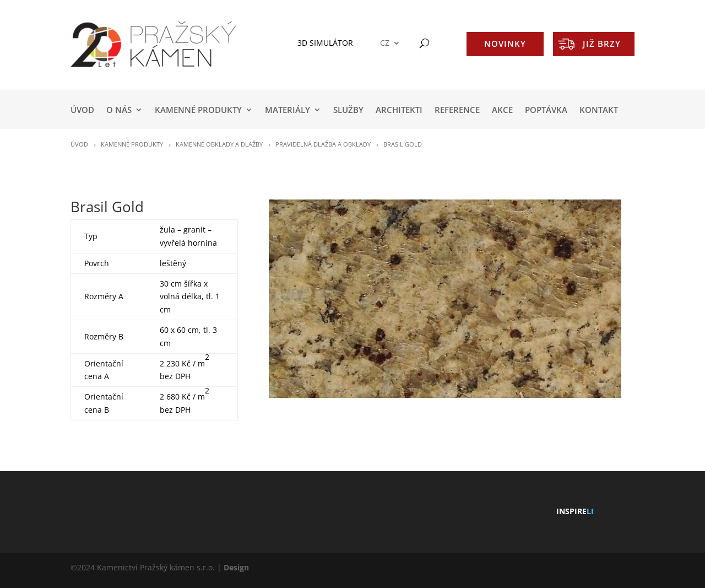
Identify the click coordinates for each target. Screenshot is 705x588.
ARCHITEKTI (399, 110)
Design (236, 567)
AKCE (502, 110)
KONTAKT (599, 110)
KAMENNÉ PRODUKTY (198, 110)
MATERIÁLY (288, 110)
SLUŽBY (348, 110)
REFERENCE (457, 110)
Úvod (82, 110)
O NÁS (119, 110)
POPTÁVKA (546, 110)
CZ (385, 43)
